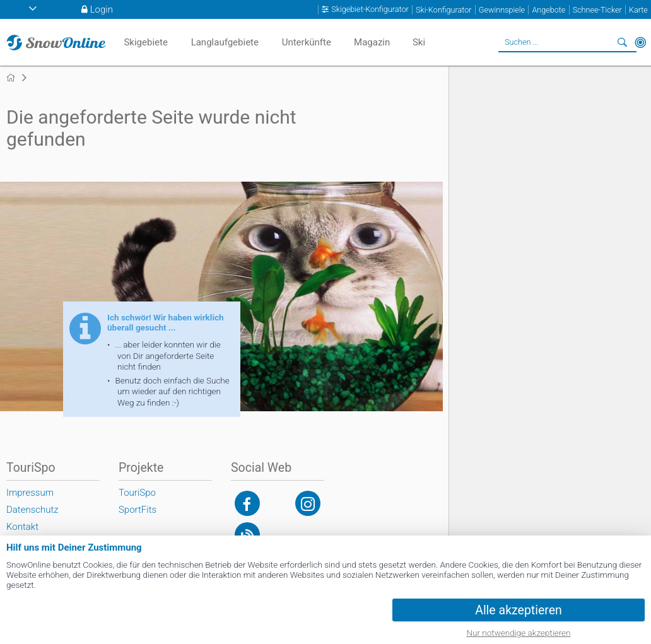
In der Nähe (640, 42)
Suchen (623, 42)
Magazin (372, 42)
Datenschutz (32, 510)
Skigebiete (145, 42)
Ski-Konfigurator (443, 10)
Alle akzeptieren (519, 610)
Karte (638, 10)
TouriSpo (137, 493)
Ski (419, 42)
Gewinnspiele (502, 10)
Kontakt (22, 527)
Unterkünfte (307, 42)
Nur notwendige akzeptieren (519, 633)
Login (102, 9)
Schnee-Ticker (597, 10)
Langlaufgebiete (225, 42)
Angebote (548, 10)
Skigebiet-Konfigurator (370, 9)
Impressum (30, 493)
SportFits (138, 510)
